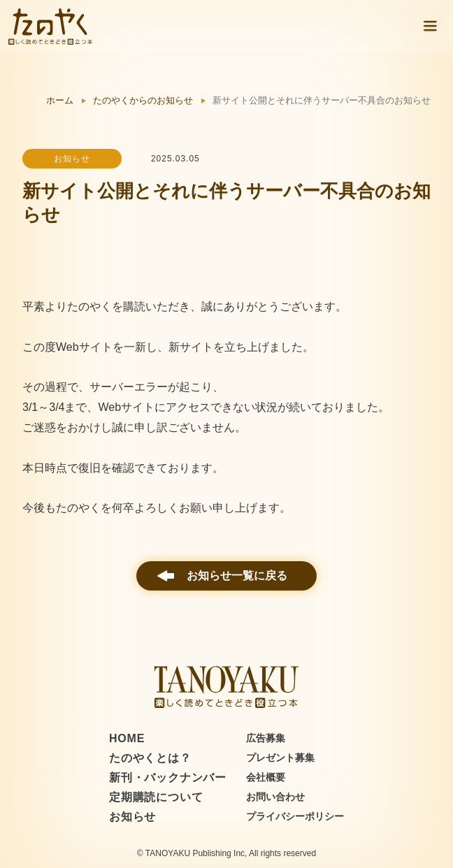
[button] (430, 27)
